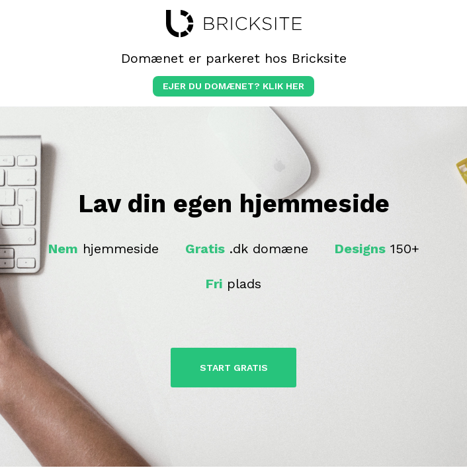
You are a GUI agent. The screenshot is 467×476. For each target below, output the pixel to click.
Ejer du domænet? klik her (233, 86)
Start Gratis (234, 368)
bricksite (234, 24)
